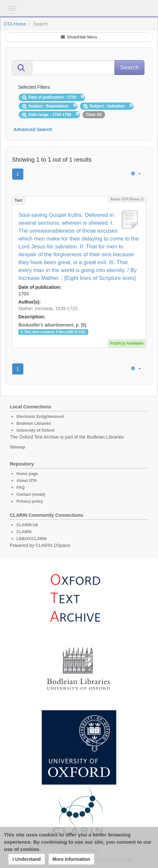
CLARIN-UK (27, 525)
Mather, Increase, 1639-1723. (49, 308)
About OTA (27, 481)
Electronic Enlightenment (40, 417)
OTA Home (15, 24)
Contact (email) (31, 494)
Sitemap (18, 447)
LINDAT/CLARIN (32, 539)
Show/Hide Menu (79, 37)
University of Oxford (35, 430)
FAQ (21, 488)
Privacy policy (30, 501)
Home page (27, 474)
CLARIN (24, 532)
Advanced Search (33, 129)
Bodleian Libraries (34, 423)
